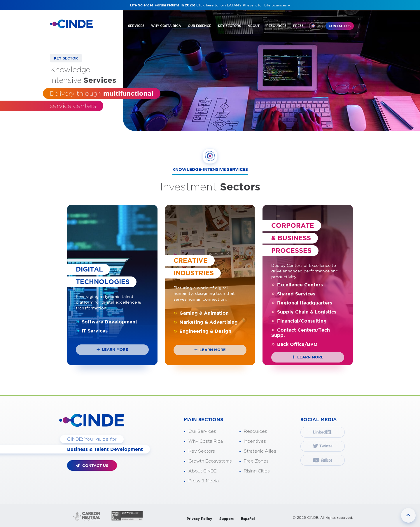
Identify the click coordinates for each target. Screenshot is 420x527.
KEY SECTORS (229, 26)
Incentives (255, 441)
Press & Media (204, 481)
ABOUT (254, 26)
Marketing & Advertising (206, 322)
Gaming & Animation (201, 313)
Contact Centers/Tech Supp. (301, 332)
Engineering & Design (202, 331)
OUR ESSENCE (199, 26)
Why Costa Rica (206, 441)
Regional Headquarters (302, 303)
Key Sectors (202, 451)
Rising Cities (257, 471)
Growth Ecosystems (210, 461)
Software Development (107, 322)
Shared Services (293, 294)
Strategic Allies (260, 451)
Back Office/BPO (294, 344)
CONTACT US (340, 26)
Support (226, 519)
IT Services (92, 331)
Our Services (202, 431)
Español (248, 519)
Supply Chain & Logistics (304, 312)
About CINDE (203, 471)
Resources (256, 431)
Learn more (112, 350)
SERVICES (136, 26)
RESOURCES (276, 26)
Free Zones (256, 461)
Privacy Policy (199, 519)
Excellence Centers (297, 285)
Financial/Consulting (299, 321)
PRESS (298, 26)
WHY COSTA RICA (166, 26)
